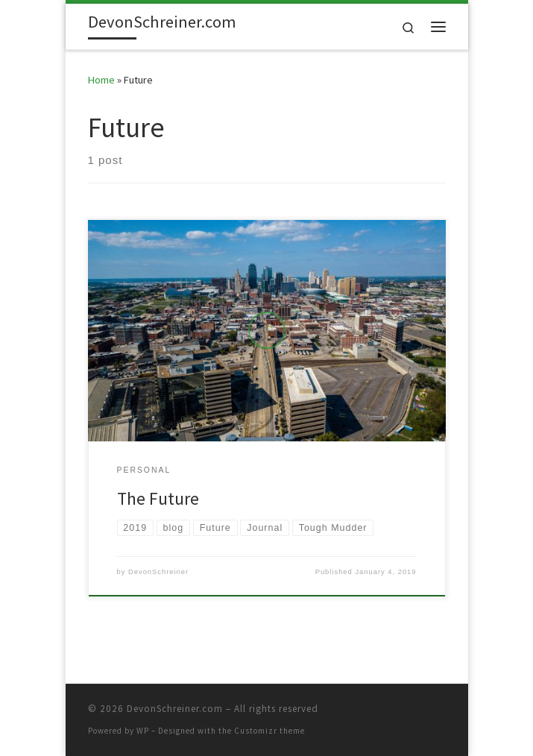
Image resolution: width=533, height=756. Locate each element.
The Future (158, 498)
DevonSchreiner (158, 572)
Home (101, 80)
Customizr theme (269, 731)
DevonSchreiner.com (175, 709)
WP (143, 731)
